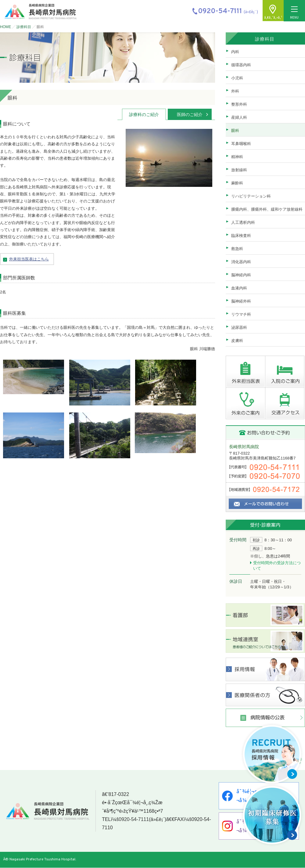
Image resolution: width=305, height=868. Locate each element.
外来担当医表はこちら (29, 259)
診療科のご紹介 (144, 114)
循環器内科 (241, 65)
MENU (294, 13)
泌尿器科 (239, 327)
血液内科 (239, 288)
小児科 (237, 78)
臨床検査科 (241, 236)
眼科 (235, 131)
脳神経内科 (241, 275)
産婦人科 (239, 117)
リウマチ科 (241, 314)
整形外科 (239, 104)
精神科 (237, 157)
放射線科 (239, 170)
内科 (235, 52)
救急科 (237, 249)
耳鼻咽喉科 (241, 144)
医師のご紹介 (190, 114)
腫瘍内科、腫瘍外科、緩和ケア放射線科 (267, 209)
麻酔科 (237, 183)
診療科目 (24, 27)
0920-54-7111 (134, 820)
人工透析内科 (243, 222)
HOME (5, 27)
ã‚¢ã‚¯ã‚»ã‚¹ (273, 17)
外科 (235, 91)
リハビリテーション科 (251, 196)
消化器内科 (241, 262)
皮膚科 (237, 341)
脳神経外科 (241, 301)
